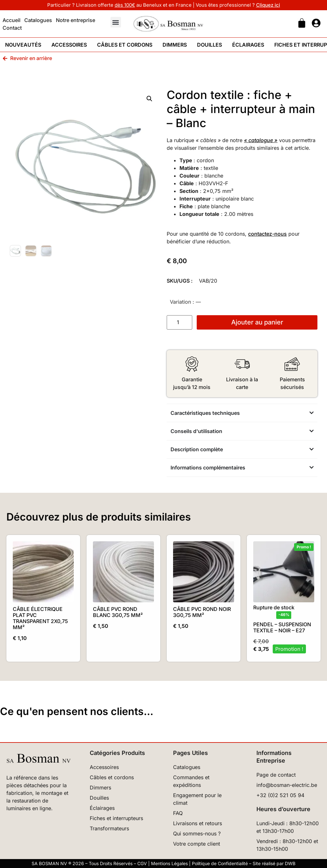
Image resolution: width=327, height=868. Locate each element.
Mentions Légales (169, 863)
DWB (290, 863)
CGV (142, 863)
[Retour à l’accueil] (38, 758)
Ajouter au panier (257, 322)
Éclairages (248, 45)
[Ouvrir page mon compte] (316, 23)
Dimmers (175, 45)
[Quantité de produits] (179, 322)
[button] (116, 22)
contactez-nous (267, 234)
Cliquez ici (268, 5)
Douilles (209, 45)
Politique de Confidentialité (220, 863)
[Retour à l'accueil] (168, 24)
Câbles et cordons (125, 45)
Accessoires (69, 45)
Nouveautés (23, 45)
